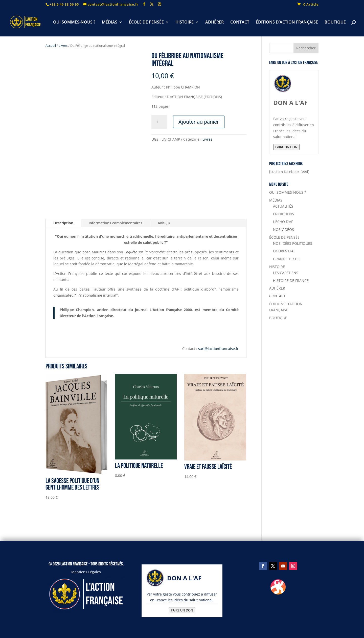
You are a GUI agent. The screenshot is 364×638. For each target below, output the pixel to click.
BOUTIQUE (335, 23)
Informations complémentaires (116, 223)
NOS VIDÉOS (283, 229)
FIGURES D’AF (284, 251)
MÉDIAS (110, 23)
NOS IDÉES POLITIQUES (293, 243)
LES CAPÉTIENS (286, 273)
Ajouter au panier (199, 122)
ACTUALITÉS (283, 206)
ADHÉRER (214, 23)
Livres (63, 46)
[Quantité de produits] (159, 122)
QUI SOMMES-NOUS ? (74, 23)
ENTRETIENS (283, 214)
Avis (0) (164, 223)
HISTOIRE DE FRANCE (291, 281)
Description (63, 223)
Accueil (51, 46)
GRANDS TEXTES (287, 259)
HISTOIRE (185, 23)
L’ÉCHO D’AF (283, 222)
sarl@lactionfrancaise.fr (218, 349)
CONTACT (240, 23)
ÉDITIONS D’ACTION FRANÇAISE (287, 23)
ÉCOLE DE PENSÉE (146, 23)
